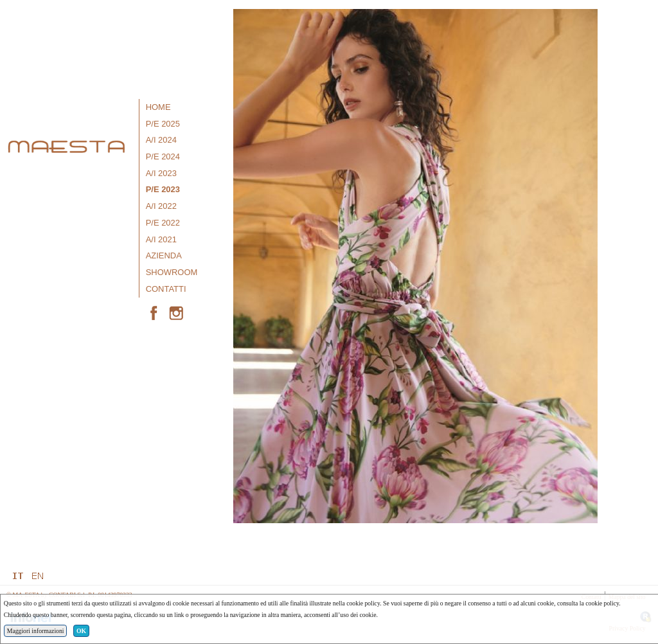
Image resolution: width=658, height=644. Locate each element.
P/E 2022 (163, 223)
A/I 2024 (161, 140)
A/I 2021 (161, 239)
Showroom (172, 272)
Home (158, 107)
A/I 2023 (161, 173)
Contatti (166, 289)
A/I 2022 (161, 206)
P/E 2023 (163, 189)
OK (81, 631)
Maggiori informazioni (36, 631)
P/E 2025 (163, 124)
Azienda (164, 255)
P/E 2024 (163, 157)
